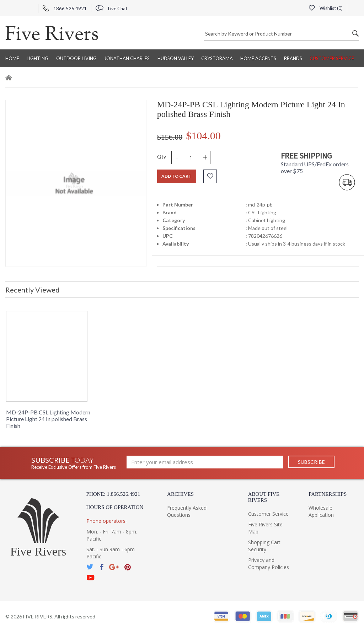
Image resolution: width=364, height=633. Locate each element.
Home (12, 58)
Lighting (38, 58)
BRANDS (293, 58)
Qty (162, 157)
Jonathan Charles (127, 58)
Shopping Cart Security (264, 546)
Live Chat (111, 9)
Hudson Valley (176, 58)
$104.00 (203, 136)
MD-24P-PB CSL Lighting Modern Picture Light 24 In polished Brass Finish (48, 419)
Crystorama (217, 58)
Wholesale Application (321, 511)
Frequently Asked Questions (187, 511)
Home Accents (258, 58)
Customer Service (332, 58)
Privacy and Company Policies (269, 564)
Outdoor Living (76, 58)
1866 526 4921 (65, 9)
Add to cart (176, 176)
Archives (180, 494)
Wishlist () (326, 8)
